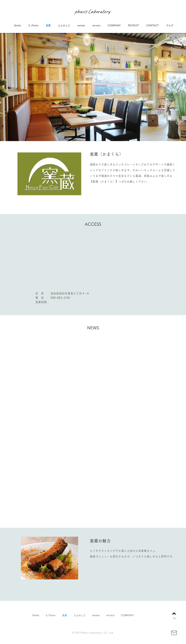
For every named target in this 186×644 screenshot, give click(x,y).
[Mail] (174, 633)
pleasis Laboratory (92, 11)
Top (174, 618)
